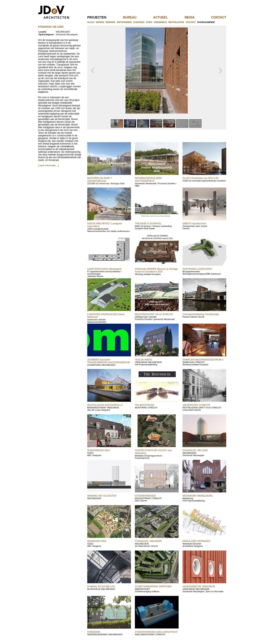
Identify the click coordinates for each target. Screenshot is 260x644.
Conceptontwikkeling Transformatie (201, 314)
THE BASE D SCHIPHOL (148, 224)
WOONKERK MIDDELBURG (198, 496)
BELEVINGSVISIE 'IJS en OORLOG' (154, 314)
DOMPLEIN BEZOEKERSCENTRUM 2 (203, 360)
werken (110, 22)
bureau (136, 17)
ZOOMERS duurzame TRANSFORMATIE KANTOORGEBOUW (109, 361)
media (196, 17)
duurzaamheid (206, 22)
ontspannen (124, 22)
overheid (139, 22)
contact (219, 17)
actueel (167, 17)
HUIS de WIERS (143, 360)
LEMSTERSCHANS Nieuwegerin (105, 269)
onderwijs (160, 22)
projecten (103, 17)
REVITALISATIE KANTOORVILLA (105, 405)
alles (91, 22)
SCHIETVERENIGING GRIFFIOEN (153, 587)
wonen (100, 22)
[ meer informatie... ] (49, 166)
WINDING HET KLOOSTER (102, 496)
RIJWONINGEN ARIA (99, 450)
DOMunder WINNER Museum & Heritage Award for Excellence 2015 (156, 270)
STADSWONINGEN (145, 496)
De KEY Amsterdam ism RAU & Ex (201, 178)
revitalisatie (176, 22)
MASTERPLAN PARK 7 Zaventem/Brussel (100, 180)
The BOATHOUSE (144, 405)
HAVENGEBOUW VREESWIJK (199, 587)
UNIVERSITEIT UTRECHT (196, 405)
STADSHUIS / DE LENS (195, 450)
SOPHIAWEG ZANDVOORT (197, 269)
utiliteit (191, 22)
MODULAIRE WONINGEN (196, 541)
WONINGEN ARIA (97, 541)
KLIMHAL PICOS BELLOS (101, 587)
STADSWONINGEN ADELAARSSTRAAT (156, 632)
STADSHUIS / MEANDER (148, 541)
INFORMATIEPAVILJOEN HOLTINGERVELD (148, 180)
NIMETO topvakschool (194, 224)
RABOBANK (94, 632)
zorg (149, 22)
